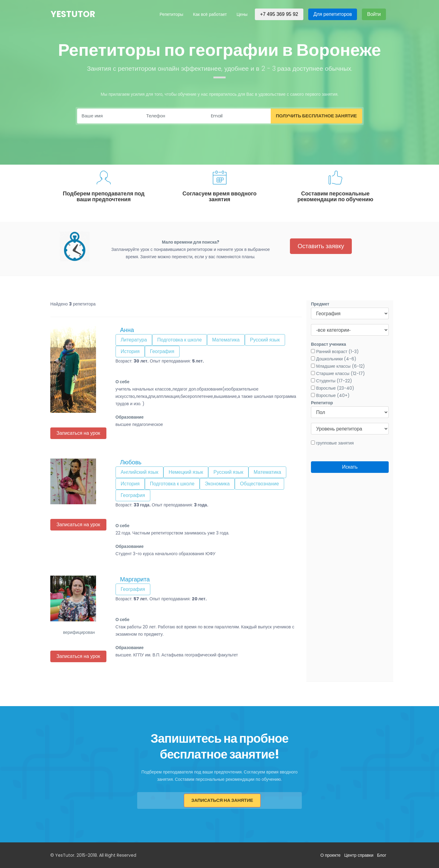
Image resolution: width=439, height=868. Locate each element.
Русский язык (265, 340)
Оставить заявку (321, 246)
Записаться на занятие (222, 800)
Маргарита (135, 579)
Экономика (217, 484)
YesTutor (73, 14)
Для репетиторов (333, 14)
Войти (374, 14)
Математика (226, 340)
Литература (134, 340)
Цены (242, 14)
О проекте (330, 855)
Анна (127, 330)
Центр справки (359, 855)
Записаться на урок (78, 433)
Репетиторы (171, 14)
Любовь (131, 462)
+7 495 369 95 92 (279, 14)
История (130, 351)
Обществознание (259, 484)
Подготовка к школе (180, 340)
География (162, 351)
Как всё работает (210, 14)
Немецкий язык (186, 472)
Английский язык (140, 472)
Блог (382, 855)
